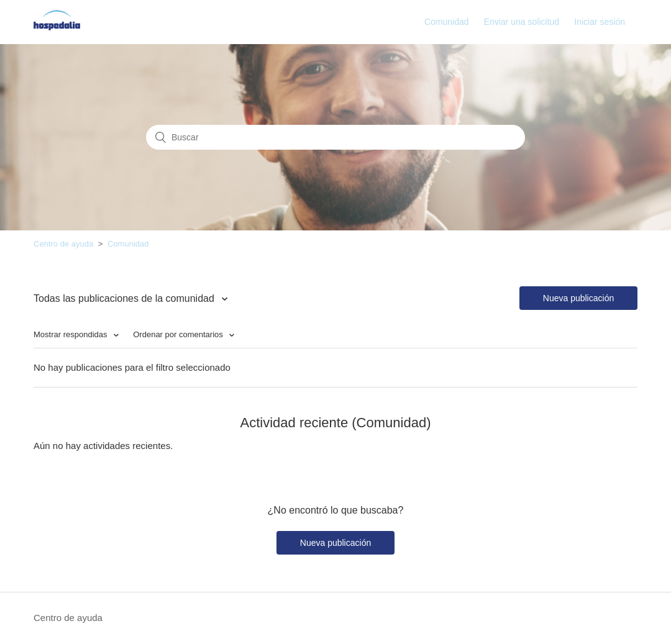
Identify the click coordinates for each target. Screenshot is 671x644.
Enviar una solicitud (522, 22)
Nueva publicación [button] (578, 298)
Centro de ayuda (63, 244)
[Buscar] (335, 137)
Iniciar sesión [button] (600, 22)
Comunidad (447, 22)
